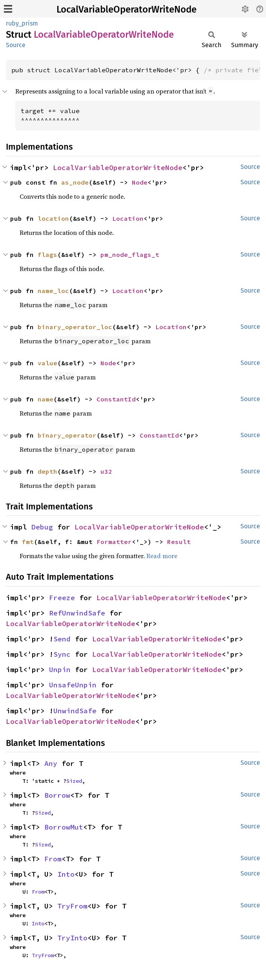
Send (62, 639)
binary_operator (67, 435)
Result (179, 542)
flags (47, 255)
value (47, 363)
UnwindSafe (75, 711)
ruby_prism (22, 23)
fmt (28, 542)
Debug (42, 527)
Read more (162, 556)
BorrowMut (64, 827)
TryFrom (72, 906)
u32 (106, 471)
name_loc (53, 291)
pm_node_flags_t (130, 255)
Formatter (114, 542)
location (53, 218)
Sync (62, 654)
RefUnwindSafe (77, 613)
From (53, 859)
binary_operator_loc (75, 327)
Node (140, 182)
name (46, 399)
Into (66, 874)
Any (51, 763)
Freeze (62, 598)
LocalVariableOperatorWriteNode (127, 9)
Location (128, 218)
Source (16, 45)
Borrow (57, 795)
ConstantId (116, 399)
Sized (74, 781)
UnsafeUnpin (73, 685)
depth (47, 471)
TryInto (72, 938)
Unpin (60, 670)
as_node (75, 182)
